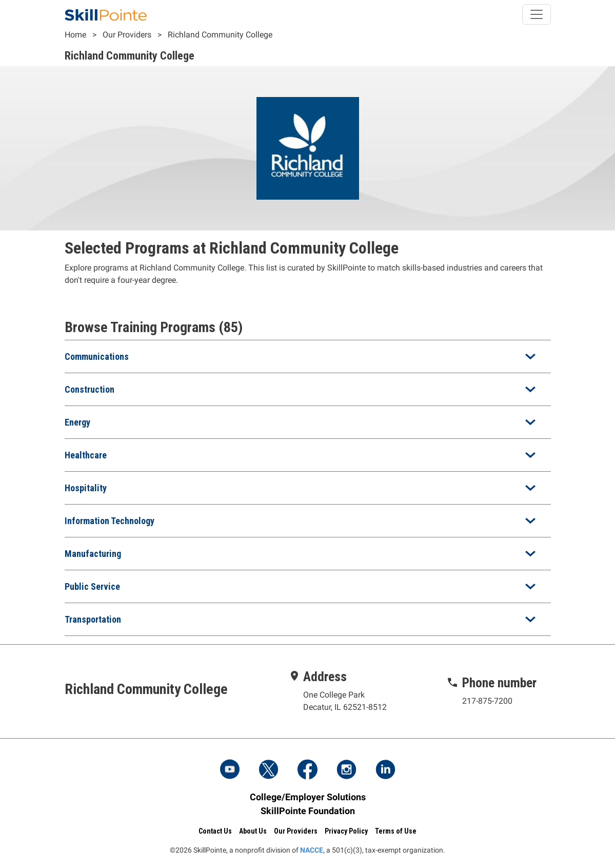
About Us (253, 831)
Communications (97, 356)
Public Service (92, 586)
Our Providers (127, 35)
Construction (90, 389)
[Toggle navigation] (537, 14)
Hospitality (86, 488)
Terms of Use (396, 831)
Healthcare (86, 455)
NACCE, (312, 850)
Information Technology (110, 521)
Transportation (93, 619)
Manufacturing (93, 554)
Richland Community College (220, 35)
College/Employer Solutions (308, 797)
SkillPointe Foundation (308, 811)
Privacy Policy (346, 831)
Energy (77, 422)
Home (75, 35)
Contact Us (215, 831)
